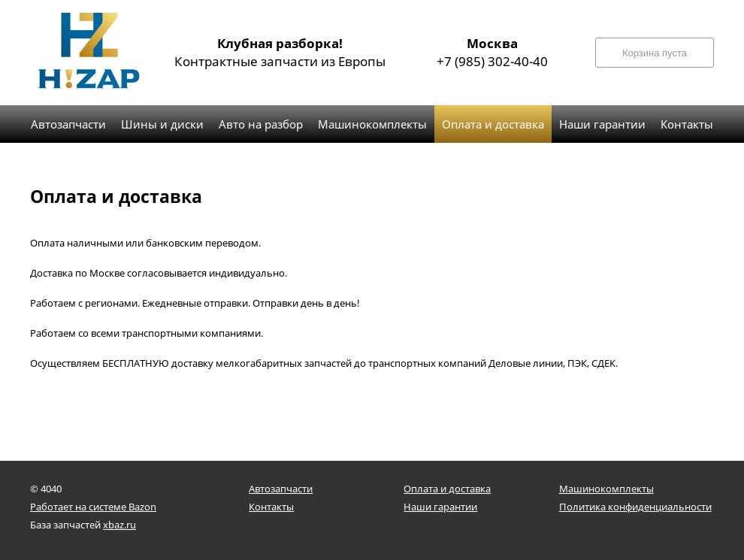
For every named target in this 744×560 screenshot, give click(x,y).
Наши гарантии (440, 507)
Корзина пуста (655, 53)
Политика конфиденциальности (635, 507)
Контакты (271, 507)
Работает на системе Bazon (93, 507)
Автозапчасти (281, 489)
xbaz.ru (119, 525)
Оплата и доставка (447, 489)
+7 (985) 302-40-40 (492, 52)
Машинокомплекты (606, 489)
